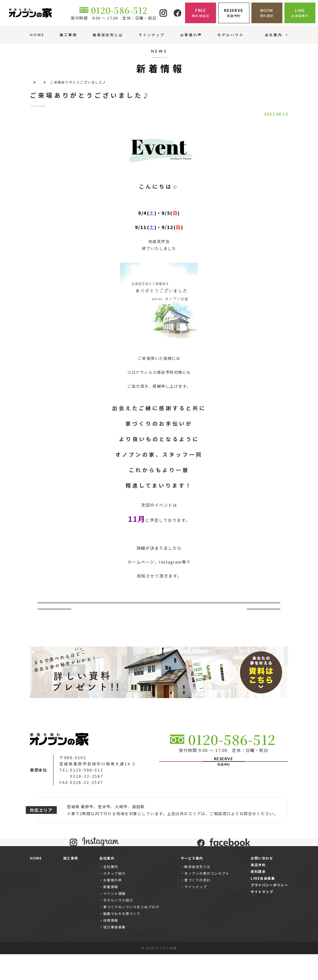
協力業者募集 (114, 953)
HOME (36, 884)
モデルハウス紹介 (118, 926)
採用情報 (111, 946)
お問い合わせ (262, 884)
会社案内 (111, 892)
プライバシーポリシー (269, 911)
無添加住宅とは (197, 892)
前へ (55, 609)
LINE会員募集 (263, 904)
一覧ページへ (159, 609)
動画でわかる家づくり (122, 939)
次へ (264, 609)
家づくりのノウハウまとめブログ (131, 933)
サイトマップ (262, 917)
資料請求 (258, 897)
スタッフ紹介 (114, 899)
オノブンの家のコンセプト (207, 899)
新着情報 (111, 913)
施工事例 (71, 884)
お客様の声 (113, 906)
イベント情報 (114, 919)
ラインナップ (196, 913)
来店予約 (258, 891)
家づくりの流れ (197, 906)
